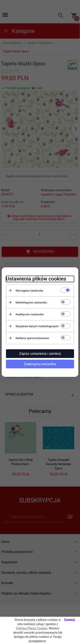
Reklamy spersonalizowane (32, 338)
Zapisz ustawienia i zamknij (40, 354)
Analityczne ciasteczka (30, 314)
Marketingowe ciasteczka (31, 302)
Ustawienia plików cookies (36, 279)
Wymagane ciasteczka (29, 291)
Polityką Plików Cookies (32, 628)
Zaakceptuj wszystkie (40, 364)
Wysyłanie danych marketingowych (37, 326)
